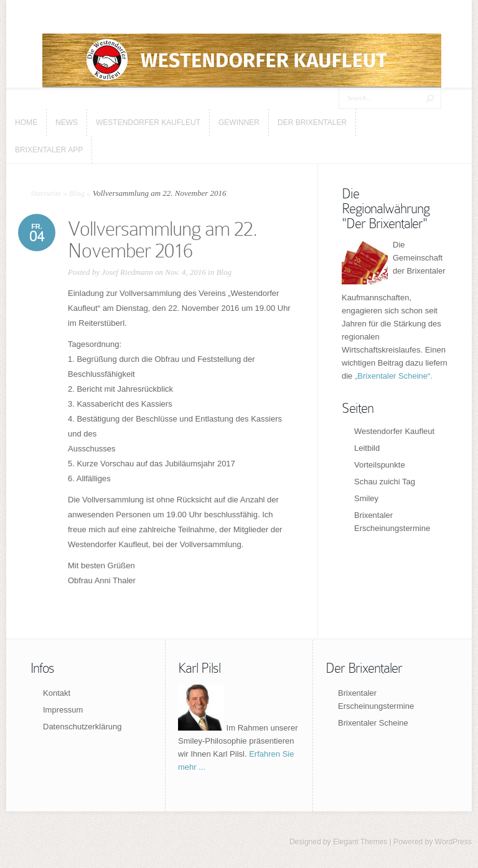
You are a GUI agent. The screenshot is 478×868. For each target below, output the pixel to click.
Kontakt (57, 693)
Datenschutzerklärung (82, 727)
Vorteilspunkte (380, 465)
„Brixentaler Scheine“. (394, 376)
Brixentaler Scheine (373, 723)
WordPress (453, 842)
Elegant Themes (360, 842)
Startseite (46, 193)
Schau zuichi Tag (385, 482)
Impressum (63, 710)
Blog (77, 193)
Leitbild (367, 448)
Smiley (366, 498)
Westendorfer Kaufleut (394, 431)
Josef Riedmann (127, 272)
